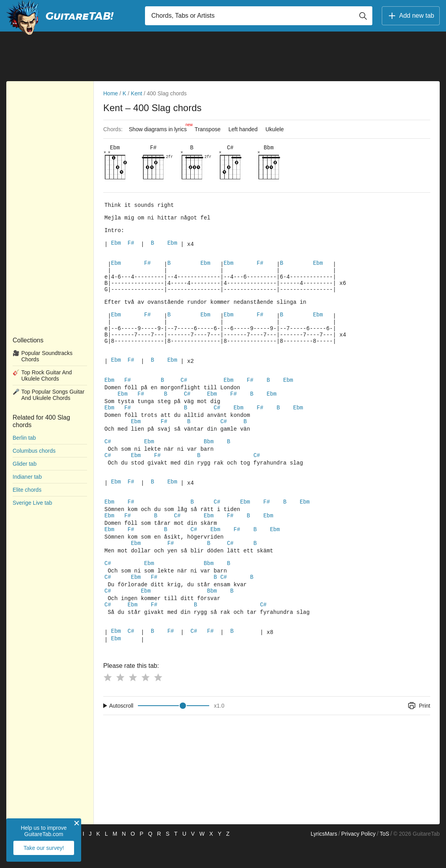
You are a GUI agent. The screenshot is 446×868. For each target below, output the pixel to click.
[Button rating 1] (108, 702)
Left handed (243, 129)
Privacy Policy (358, 859)
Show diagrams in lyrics (160, 127)
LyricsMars (324, 859)
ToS (385, 859)
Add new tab (411, 16)
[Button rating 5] (158, 702)
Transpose (208, 129)
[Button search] (363, 16)
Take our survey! (44, 848)
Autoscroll (121, 730)
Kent (137, 93)
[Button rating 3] (133, 702)
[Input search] (259, 16)
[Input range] (174, 730)
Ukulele (275, 129)
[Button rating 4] (145, 702)
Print (419, 730)
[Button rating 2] (120, 702)
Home (111, 93)
